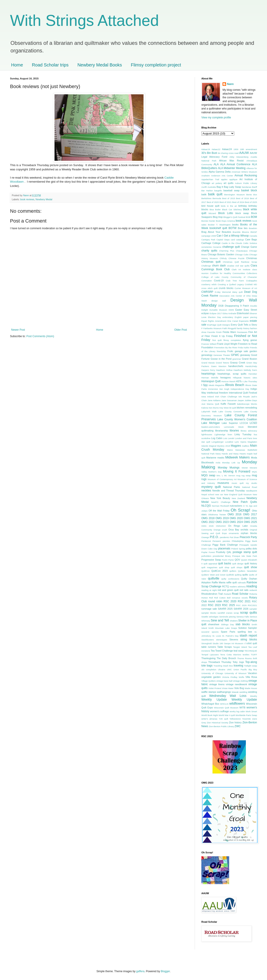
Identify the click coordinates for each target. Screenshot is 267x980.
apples (224, 179)
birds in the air (229, 206)
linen (230, 434)
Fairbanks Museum (212, 328)
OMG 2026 (207, 526)
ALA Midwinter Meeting (232, 168)
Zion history (235, 722)
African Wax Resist (231, 161)
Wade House (251, 688)
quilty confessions (230, 579)
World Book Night (210, 715)
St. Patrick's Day (230, 636)
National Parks (231, 487)
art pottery (217, 183)
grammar (237, 359)
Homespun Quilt (211, 381)
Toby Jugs (238, 662)
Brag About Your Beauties (216, 232)
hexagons (226, 378)
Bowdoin (253, 228)
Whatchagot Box (210, 704)
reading (252, 586)
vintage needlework (237, 684)
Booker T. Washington (219, 225)
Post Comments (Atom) (40, 336)
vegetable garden (211, 677)
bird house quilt (210, 206)
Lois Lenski (229, 438)
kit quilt (233, 408)
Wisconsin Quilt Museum (226, 708)
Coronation (207, 281)
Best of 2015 (229, 198)
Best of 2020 (213, 202)
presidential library (222, 556)
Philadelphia (238, 541)
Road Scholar (240, 594)
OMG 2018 (208, 518)
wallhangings (224, 692)
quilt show (251, 567)
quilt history (251, 563)
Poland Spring (238, 549)
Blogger (165, 971)
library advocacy (249, 431)
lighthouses (207, 434)
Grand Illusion (249, 359)
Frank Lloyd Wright (227, 344)
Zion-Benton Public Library (221, 726)
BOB (248, 217)
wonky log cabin (237, 711)
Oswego (205, 537)
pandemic (225, 537)
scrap (236, 613)
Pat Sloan (235, 537)
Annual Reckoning (246, 175)
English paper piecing (246, 317)
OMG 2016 (234, 514)
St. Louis (217, 636)
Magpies (236, 446)
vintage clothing (240, 681)
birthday (243, 206)
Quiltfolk (230, 575)
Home (17, 65)
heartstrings (208, 374)
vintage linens (217, 684)
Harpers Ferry (208, 370)
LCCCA (244, 423)
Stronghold (206, 643)
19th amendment (248, 149)
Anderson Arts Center (222, 176)
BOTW (233, 228)
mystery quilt (211, 487)
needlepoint (251, 491)
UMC (229, 669)
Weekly (254, 696)
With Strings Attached (84, 21)
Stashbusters (208, 640)
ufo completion (209, 669)
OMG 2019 (222, 518)
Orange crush (220, 530)
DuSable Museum (218, 310)
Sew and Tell (220, 620)
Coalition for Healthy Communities (228, 273)
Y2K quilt (223, 719)
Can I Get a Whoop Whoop (233, 236)
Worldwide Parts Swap (246, 715)
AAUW (244, 153)
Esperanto (244, 321)
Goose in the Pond (221, 359)
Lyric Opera (240, 442)
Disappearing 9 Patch (237, 306)
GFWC (235, 355)
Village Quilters (208, 681)
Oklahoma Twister (217, 515)
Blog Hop (218, 217)
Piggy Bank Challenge (225, 545)
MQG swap (208, 475)
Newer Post (18, 330)
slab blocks (243, 624)
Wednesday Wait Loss (228, 696)
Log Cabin (217, 438)
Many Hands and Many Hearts (231, 454)
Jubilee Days (251, 400)
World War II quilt (227, 715)
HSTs (239, 381)
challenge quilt (231, 247)
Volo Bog (239, 688)
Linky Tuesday (243, 434)
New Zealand (238, 498)
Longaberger (218, 442)
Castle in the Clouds (232, 243)
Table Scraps (225, 647)
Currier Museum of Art (246, 288)
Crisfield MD (251, 284)
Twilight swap (251, 666)
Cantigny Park (208, 240)
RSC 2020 (230, 601)
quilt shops (237, 567)
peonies (227, 541)
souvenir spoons (210, 632)
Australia (211, 187)
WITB (242, 708)
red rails (244, 590)
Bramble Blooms (241, 232)
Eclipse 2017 (216, 313)
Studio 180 (218, 643)
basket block (249, 190)
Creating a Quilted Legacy (231, 284)
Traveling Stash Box (223, 666)
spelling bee (245, 632)
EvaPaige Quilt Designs (218, 325)
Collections (252, 273)
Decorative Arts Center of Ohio (235, 296)
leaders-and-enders (211, 427)
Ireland (210, 397)
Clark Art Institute (241, 269)
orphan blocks (249, 533)
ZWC (238, 726)
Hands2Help (251, 366)
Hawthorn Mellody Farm (245, 370)
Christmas (252, 258)
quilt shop (224, 567)
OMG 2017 (250, 514)
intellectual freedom (217, 393)
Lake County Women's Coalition (237, 419)
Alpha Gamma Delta (219, 172)
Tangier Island (240, 647)
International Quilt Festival (243, 393)
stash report (248, 635)
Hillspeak (237, 378)
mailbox (246, 446)
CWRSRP (207, 292)
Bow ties (243, 228)
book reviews (27, 199)
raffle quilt (232, 582)
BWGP (254, 232)
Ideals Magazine (216, 385)
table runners (209, 647)
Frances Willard (209, 344)
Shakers (234, 621)
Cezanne (217, 247)
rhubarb (227, 594)
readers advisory (238, 587)
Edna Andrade (229, 313)
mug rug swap (243, 476)
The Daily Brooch (226, 658)
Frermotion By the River (226, 348)
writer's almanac (209, 719)
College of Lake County (215, 277)
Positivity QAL (224, 552)
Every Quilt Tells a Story (244, 325)
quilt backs (225, 563)
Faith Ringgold (229, 328)
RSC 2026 (242, 605)
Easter (239, 310)
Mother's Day (215, 472)
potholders (206, 556)
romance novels (240, 598)
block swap (242, 213)
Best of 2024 (238, 202)
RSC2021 (252, 605)
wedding (243, 692)
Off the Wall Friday (219, 511)
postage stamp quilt (245, 552)
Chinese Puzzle (237, 258)
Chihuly (223, 258)
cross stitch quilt (209, 288)
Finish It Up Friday (222, 336)
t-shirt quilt (251, 643)
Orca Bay (234, 530)
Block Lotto (226, 213)
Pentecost (206, 541)
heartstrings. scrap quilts (232, 374)
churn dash (219, 266)
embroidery (228, 317)
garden (253, 351)
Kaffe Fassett (228, 404)
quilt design (238, 564)
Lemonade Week (234, 427)
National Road (250, 487)
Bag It (220, 187)
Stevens (234, 640)
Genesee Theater (222, 355)
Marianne (211, 458)
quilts (245, 575)
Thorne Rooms (245, 658)
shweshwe (214, 624)
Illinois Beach (235, 385)
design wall (219, 301)
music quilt (238, 483)
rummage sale (209, 609)
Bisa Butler (215, 209)
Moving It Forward (237, 471)
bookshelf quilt (218, 228)
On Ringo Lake (238, 526)
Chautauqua (242, 251)
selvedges (213, 617)
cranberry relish (209, 284)
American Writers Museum (244, 172)
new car (219, 494)
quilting (238, 575)
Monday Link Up (231, 463)
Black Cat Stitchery (232, 209)
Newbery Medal (44, 199)
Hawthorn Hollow (224, 370)
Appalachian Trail (210, 179)
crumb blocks (226, 288)
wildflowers (237, 704)
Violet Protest (215, 688)
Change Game (249, 247)
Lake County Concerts (230, 412)
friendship (221, 351)
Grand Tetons (222, 363)
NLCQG (206, 506)
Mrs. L (220, 476)
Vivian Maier (228, 688)
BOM (254, 217)
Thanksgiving (208, 658)
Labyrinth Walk (209, 412)
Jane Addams (214, 400)
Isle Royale (244, 397)
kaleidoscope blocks (247, 404)
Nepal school (208, 494)
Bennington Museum (235, 195)
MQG (254, 472)
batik (204, 194)
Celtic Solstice (250, 243)
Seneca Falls (243, 617)
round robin (215, 601)
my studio (252, 483)
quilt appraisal (210, 564)
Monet (245, 468)
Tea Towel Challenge (222, 651)
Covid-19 (219, 281)
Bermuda (217, 198)
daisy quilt (238, 292)
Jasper (241, 400)
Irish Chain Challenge (226, 397)
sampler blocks (209, 613)
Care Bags (251, 239)
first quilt (217, 340)
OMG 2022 (208, 522)
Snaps (234, 628)
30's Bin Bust (209, 153)
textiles (246, 655)
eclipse (205, 313)
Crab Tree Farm (235, 281)
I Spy (204, 385)
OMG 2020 (236, 518)
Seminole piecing (227, 617)
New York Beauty (220, 498)
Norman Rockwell (220, 506)
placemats (224, 549)
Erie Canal (233, 321)
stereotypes (222, 640)
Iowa (204, 397)
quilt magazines (209, 567)
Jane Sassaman (229, 400)
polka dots (251, 549)
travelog (238, 666)
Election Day (214, 317)
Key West (224, 408)
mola (218, 463)
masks (221, 458)
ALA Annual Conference (235, 164)
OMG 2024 (236, 522)
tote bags (207, 666)
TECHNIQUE (251, 651)
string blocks (249, 640)
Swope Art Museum (234, 643)
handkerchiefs (236, 366)
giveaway (245, 355)
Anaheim (206, 176)
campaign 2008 (209, 236)
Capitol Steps (223, 240)
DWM (231, 310)
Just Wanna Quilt (210, 404)
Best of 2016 (243, 198)
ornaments (234, 533)
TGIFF (254, 655)
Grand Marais (208, 363)
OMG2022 (221, 526)
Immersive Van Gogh (219, 389)
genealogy (207, 355)
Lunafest (229, 442)
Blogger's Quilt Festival (234, 217)
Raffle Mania (218, 582)
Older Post (181, 330)
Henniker (253, 374)
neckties (206, 491)
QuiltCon (205, 571)
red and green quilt (228, 590)
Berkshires (206, 198)
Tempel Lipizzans (210, 655)
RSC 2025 (229, 605)
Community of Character (244, 277)
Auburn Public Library (246, 183)
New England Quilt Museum (238, 494)
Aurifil (204, 187)
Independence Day (240, 389)
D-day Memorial (223, 292)
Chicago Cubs (242, 255)
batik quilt (215, 194)
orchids (244, 530)
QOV (237, 560)
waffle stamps (209, 692)
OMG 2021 (250, 518)
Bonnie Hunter (208, 221)
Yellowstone (235, 719)
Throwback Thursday (220, 662)
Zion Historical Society (217, 723)
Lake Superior (230, 423)
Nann (230, 84)
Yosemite (246, 719)
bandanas (247, 187)
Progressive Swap (211, 560)
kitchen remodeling (247, 408)
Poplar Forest (208, 552)
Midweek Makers (238, 457)
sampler (253, 609)
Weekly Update (214, 699)
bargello (218, 191)
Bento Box (252, 195)
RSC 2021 (244, 601)
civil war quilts (243, 266)
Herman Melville (210, 378)
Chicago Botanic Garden (221, 254)
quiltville (213, 578)
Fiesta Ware (229, 332)
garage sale (241, 351)
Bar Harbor (207, 191)
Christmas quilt (211, 262)
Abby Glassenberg (239, 157)
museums (223, 483)
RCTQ (226, 586)
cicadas (231, 266)
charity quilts (209, 251)
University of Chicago (212, 673)
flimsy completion (232, 340)
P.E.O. (214, 537)
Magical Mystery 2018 (219, 446)
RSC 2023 (214, 605)
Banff (255, 187)
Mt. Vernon (230, 476)
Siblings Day (227, 624)
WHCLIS (224, 704)
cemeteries (207, 247)
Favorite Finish (215, 332)
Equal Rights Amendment (214, 321)
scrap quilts (249, 613)
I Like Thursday (250, 381)
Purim (225, 560)
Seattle (205, 617)
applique (233, 179)
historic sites (250, 378)
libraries (234, 431)
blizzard (212, 213)
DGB (221, 306)
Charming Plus (227, 251)
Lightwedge (220, 434)
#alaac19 (206, 149)
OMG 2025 (250, 522)
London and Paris (244, 438)
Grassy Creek (238, 363)
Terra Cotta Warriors (231, 655)
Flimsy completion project (156, 65)
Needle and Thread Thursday (229, 491)
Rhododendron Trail (212, 594)
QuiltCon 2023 (220, 571)
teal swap (239, 651)
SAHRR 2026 (241, 609)
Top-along (251, 662)
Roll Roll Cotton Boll (220, 598)
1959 (236, 149)
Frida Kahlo (244, 348)
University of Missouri (235, 673)
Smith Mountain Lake (219, 628)
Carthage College (211, 243)
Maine (230, 450)
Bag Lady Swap (232, 187)
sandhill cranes (225, 613)
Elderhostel (243, 313)
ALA (216, 164)
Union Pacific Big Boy (245, 669)
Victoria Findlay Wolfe (233, 677)
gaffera (140, 971)
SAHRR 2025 (225, 609)
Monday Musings (229, 468)
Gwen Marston (219, 366)
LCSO (253, 423)
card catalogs (237, 240)
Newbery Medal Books (100, 65)
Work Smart (251, 711)
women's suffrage (219, 711)
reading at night (209, 590)
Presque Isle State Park (245, 556)
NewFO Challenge (221, 502)
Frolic (230, 351)
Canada (253, 236)
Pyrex (231, 560)
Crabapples (252, 281)
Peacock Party (248, 537)
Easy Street (250, 310)
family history (243, 328)
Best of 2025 (251, 202)
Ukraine (221, 669)
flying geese (250, 340)
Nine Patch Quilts (245, 502)
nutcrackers (236, 506)
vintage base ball (224, 681)
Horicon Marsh (228, 381)
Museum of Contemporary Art (222, 479)
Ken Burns (214, 408)
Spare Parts (228, 632)
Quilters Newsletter (247, 571)
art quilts (229, 183)
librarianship (222, 431)
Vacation (252, 673)
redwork (253, 590)
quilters (233, 571)
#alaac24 (227, 149)
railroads (242, 583)
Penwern (217, 541)
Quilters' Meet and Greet (213, 575)
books (235, 225)
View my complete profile (216, 118)
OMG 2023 (222, 522)
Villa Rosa (251, 677)
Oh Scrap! (241, 510)
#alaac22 (216, 149)
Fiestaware (242, 332)
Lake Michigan (211, 423)
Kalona (205, 408)
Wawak (235, 692)
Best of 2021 (225, 202)
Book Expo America (226, 221)
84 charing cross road (228, 153)
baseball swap (232, 190)
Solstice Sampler (248, 628)
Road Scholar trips (50, 65)
